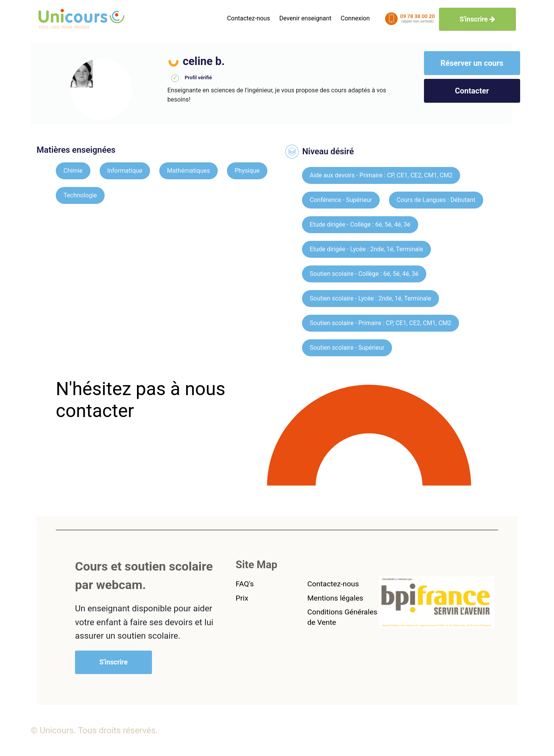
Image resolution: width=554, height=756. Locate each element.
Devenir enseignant (305, 18)
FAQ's (245, 584)
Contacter (472, 91)
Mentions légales (335, 598)
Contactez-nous (249, 18)
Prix (242, 598)
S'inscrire (478, 19)
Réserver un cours (472, 63)
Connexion (355, 18)
